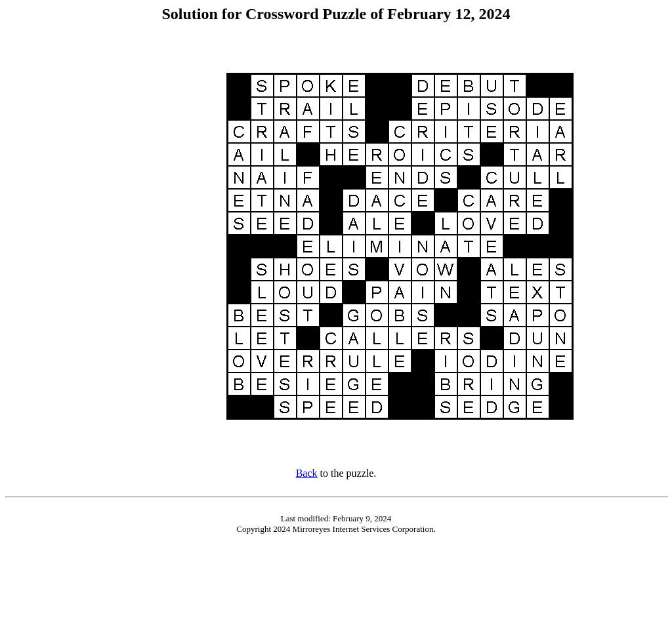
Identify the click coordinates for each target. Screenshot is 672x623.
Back (307, 473)
